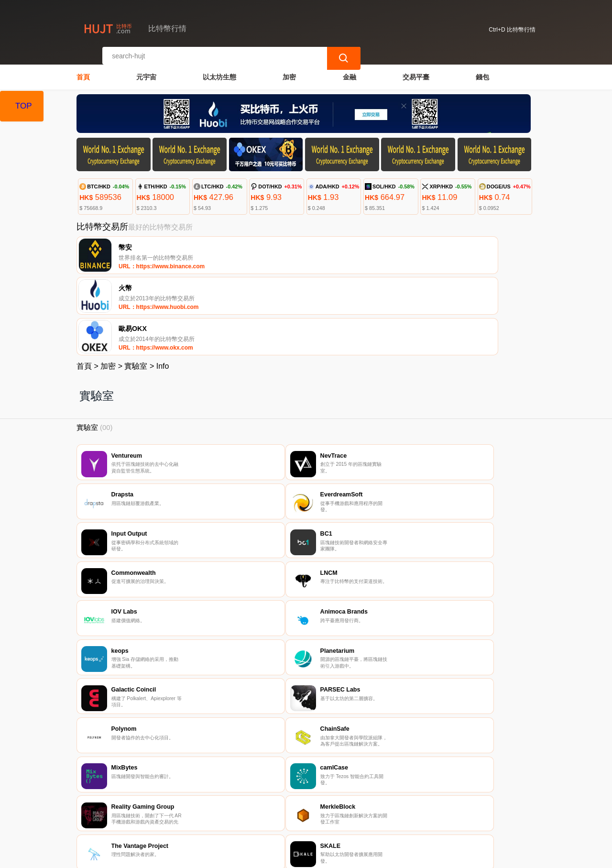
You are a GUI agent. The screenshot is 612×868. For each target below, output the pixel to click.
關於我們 (231, 812)
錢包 (482, 70)
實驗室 (136, 285)
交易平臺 (416, 70)
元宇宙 (146, 70)
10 (352, 743)
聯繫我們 (185, 812)
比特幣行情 (232, 857)
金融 (350, 70)
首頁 (83, 70)
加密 (289, 70)
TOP (24, 106)
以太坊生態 (219, 70)
